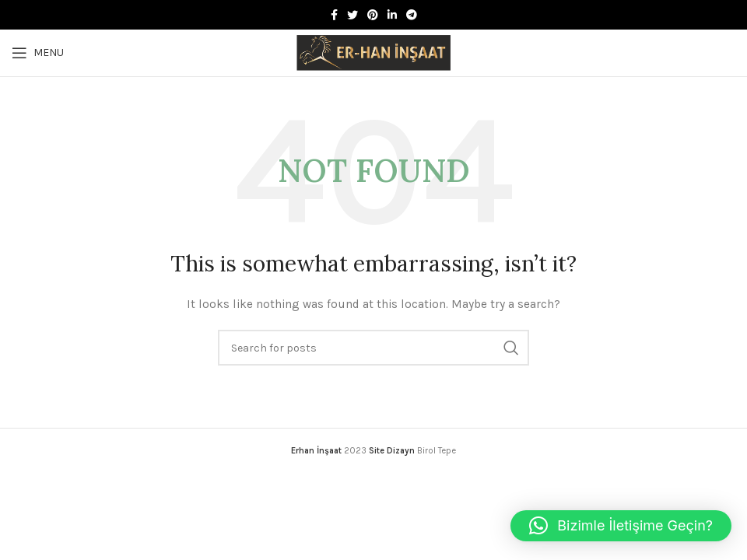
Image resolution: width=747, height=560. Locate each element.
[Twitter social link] (352, 15)
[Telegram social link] (412, 15)
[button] (621, 526)
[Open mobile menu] (38, 53)
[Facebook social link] (334, 15)
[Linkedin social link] (392, 15)
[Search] (373, 348)
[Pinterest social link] (373, 15)
